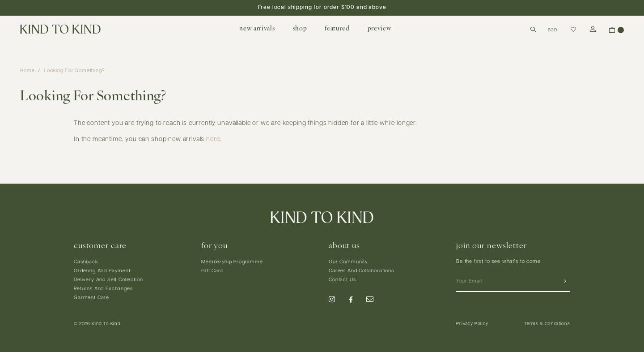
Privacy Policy (472, 324)
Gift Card (212, 271)
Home (27, 71)
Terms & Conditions (547, 324)
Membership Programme (232, 262)
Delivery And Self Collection (108, 280)
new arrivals (257, 29)
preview (380, 29)
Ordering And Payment (102, 271)
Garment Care (91, 298)
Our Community (348, 262)
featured (337, 29)
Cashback (86, 262)
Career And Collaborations (361, 271)
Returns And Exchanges (103, 289)
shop (300, 29)
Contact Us (342, 280)
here (213, 140)
